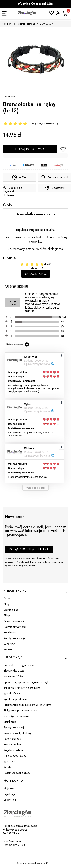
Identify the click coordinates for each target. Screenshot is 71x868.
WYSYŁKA (9, 644)
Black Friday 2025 (14, 671)
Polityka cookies (12, 744)
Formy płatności (12, 739)
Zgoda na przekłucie (15, 699)
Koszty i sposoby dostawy (18, 733)
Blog (6, 604)
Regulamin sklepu (13, 750)
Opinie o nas (11, 610)
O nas (7, 598)
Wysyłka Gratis (12, 693)
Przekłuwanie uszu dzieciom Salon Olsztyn (27, 705)
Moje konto (10, 788)
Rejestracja (10, 794)
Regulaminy (10, 632)
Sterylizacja (10, 722)
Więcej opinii (36, 488)
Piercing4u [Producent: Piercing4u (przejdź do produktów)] (9, 96)
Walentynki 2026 (13, 676)
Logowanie (10, 800)
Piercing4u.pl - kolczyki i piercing (19, 24)
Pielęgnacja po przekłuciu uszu (21, 710)
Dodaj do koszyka (30, 149)
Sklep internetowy (31, 863)
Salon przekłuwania (14, 621)
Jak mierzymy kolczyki (16, 756)
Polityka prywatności (15, 627)
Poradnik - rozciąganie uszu (19, 665)
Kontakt (8, 649)
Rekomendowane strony (17, 773)
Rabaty (7, 767)
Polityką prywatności (25, 566)
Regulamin (42, 558)
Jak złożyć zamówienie (16, 716)
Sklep (7, 615)
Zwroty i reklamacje (14, 638)
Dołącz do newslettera (29, 549)
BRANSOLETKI (47, 24)
